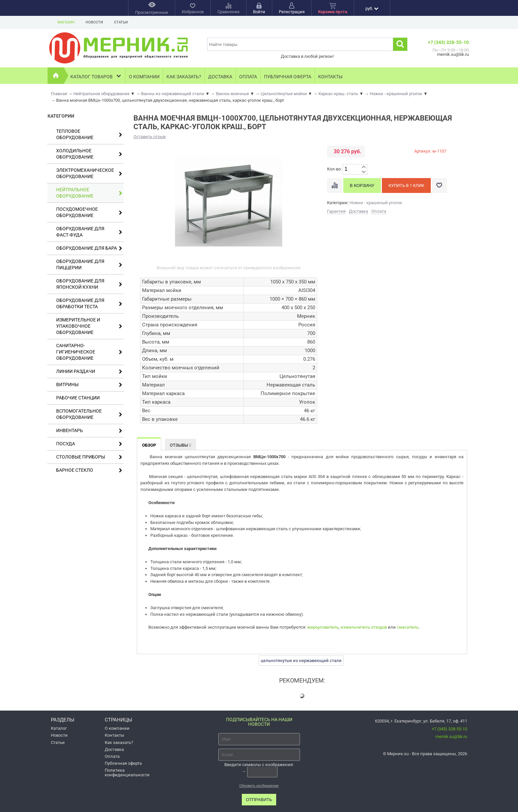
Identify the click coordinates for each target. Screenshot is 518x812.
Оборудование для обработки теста (89, 303)
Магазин (66, 22)
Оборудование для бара (89, 248)
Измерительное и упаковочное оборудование (89, 326)
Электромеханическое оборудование (89, 173)
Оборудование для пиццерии (89, 264)
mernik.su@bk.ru (451, 737)
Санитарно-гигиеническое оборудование (89, 352)
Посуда (89, 444)
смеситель (408, 627)
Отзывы (181, 445)
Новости (94, 22)
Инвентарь (89, 431)
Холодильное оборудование (89, 154)
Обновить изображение (259, 786)
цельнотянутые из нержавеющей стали (301, 661)
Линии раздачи (89, 371)
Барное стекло (89, 470)
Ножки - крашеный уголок (376, 203)
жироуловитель (323, 627)
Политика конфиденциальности (127, 772)
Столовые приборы (89, 457)
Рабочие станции (78, 398)
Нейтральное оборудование (89, 193)
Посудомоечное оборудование (89, 212)
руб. (372, 8)
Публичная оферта (288, 77)
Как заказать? (184, 77)
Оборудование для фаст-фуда (89, 232)
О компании (144, 77)
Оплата (248, 77)
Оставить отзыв (149, 137)
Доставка (220, 77)
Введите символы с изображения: (259, 765)
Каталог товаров (96, 76)
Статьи (121, 22)
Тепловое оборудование (89, 134)
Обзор (149, 445)
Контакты (330, 77)
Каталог (59, 728)
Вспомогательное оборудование (89, 414)
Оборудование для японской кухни (89, 284)
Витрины (89, 385)
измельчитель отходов (364, 627)
